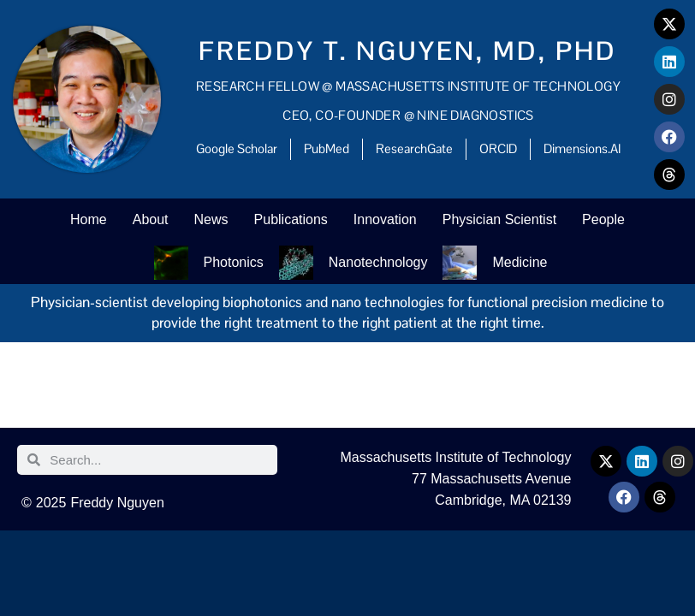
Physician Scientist (499, 219)
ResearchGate (414, 148)
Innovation (385, 219)
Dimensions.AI (582, 148)
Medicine (520, 262)
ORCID (498, 148)
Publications (291, 219)
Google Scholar (237, 148)
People (603, 219)
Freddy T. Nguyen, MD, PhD (408, 51)
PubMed (327, 148)
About (151, 219)
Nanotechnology (378, 262)
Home (89, 219)
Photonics (234, 262)
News (211, 219)
